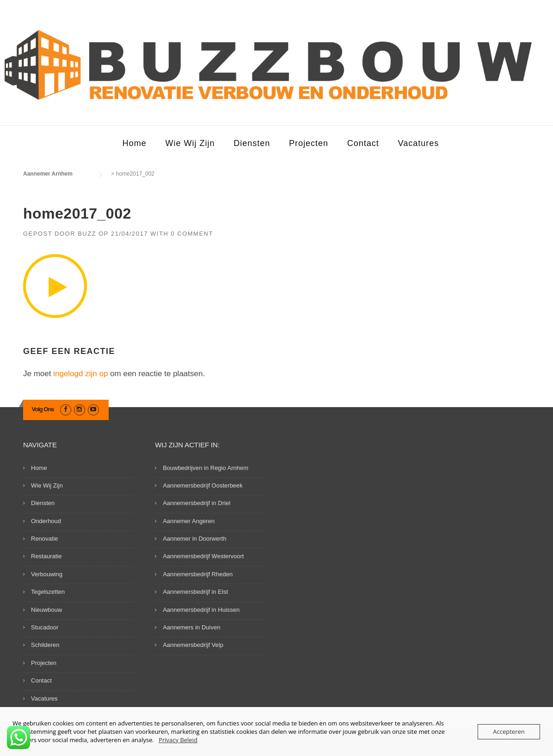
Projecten (309, 143)
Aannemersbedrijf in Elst (195, 592)
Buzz (87, 234)
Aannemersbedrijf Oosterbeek (203, 485)
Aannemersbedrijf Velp (193, 645)
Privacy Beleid (178, 740)
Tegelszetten (48, 592)
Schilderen (45, 645)
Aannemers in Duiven (191, 627)
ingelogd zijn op (80, 374)
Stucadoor (45, 627)
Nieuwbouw (46, 610)
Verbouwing (47, 574)
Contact (363, 143)
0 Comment (192, 234)
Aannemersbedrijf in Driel (197, 503)
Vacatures (419, 143)
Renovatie (45, 539)
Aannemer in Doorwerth (194, 539)
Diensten (252, 143)
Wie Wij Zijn (190, 143)
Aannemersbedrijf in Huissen (201, 610)
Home (135, 143)
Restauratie (46, 556)
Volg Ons (43, 409)
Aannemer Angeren (189, 521)
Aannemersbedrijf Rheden (198, 574)
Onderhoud (46, 521)
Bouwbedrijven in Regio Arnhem (206, 468)
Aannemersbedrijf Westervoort (203, 556)
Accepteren (509, 732)
